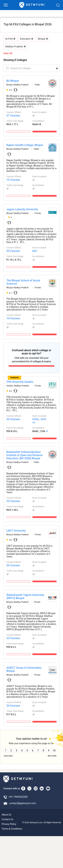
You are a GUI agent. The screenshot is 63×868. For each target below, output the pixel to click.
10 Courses (13, 318)
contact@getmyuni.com (23, 803)
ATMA (36, 419)
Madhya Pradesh (15, 46)
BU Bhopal (13, 81)
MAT (35, 251)
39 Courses (13, 565)
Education (27, 39)
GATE (43, 419)
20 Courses (13, 251)
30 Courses (13, 419)
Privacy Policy (9, 824)
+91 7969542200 (18, 797)
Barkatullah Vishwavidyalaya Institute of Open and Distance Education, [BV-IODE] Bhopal (25, 455)
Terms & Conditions (12, 829)
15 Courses (13, 180)
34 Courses (13, 706)
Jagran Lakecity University (22, 209)
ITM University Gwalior (20, 382)
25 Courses (13, 501)
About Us (6, 815)
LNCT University (16, 531)
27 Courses (13, 116)
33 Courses (13, 638)
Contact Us (7, 819)
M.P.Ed (10, 39)
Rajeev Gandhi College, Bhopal (25, 145)
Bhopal (43, 39)
